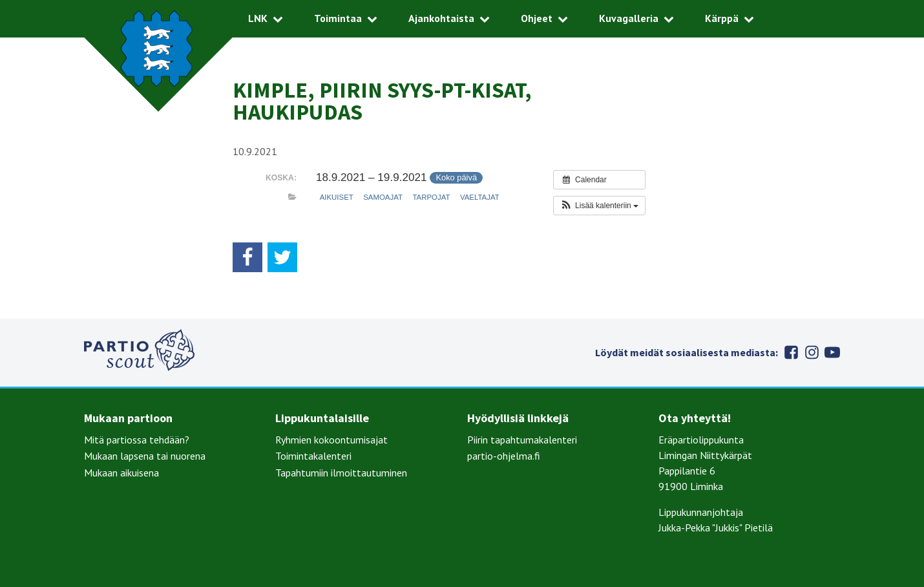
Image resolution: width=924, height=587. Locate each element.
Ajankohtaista (441, 18)
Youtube (832, 352)
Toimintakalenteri (313, 456)
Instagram (812, 352)
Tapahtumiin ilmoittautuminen (341, 473)
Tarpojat (431, 197)
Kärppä (722, 18)
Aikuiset (337, 197)
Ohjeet (537, 18)
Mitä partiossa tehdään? (137, 440)
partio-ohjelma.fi (504, 456)
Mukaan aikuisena (121, 473)
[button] (599, 206)
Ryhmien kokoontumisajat (331, 440)
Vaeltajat (480, 197)
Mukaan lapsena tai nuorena (145, 456)
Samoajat (383, 197)
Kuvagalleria (629, 18)
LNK (258, 18)
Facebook (791, 352)
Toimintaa (338, 18)
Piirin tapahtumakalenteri (522, 440)
